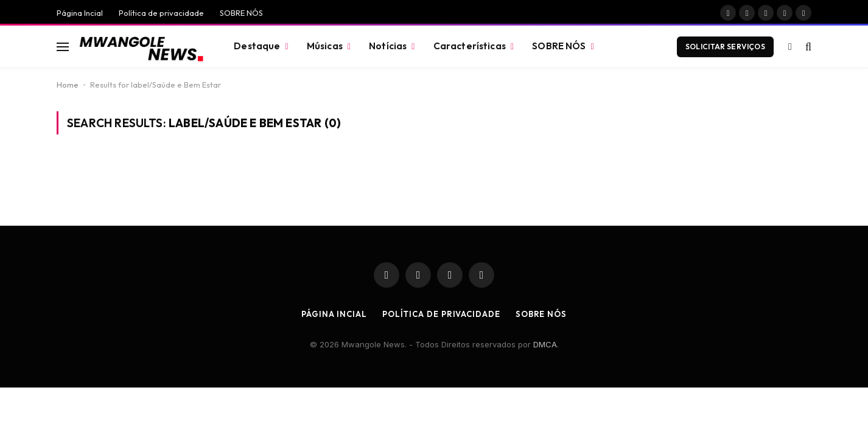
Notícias (388, 46)
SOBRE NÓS (241, 13)
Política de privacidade (161, 13)
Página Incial (80, 13)
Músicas (325, 46)
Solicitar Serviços (725, 47)
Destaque (257, 46)
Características (470, 46)
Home (68, 85)
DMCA (545, 344)
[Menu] (63, 47)
